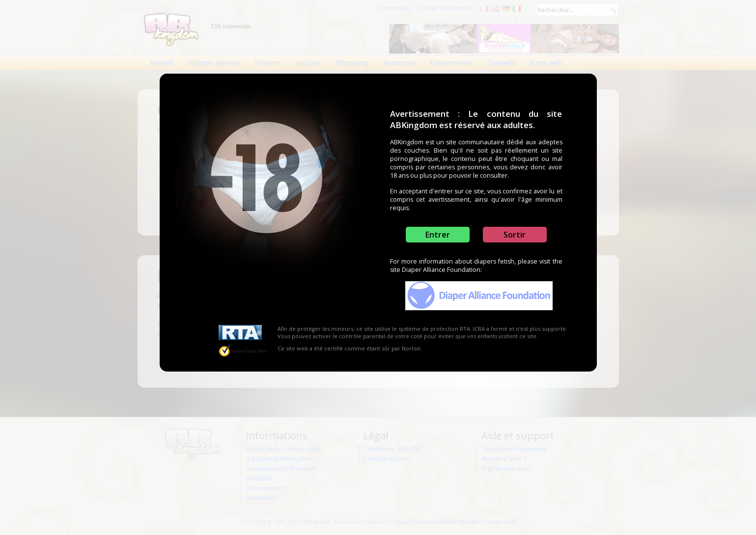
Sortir (515, 235)
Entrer (438, 235)
